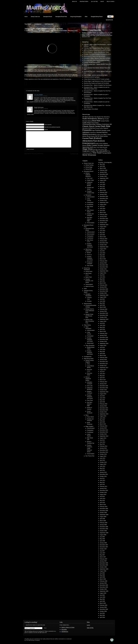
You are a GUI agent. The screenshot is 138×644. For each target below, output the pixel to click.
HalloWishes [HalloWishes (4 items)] (93, 132)
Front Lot (89, 255)
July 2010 (102, 497)
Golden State (90, 180)
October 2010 (103, 492)
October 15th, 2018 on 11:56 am (41, 109)
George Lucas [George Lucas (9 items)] (106, 130)
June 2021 (102, 277)
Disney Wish (89, 169)
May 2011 (102, 482)
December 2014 (104, 430)
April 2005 (102, 601)
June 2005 (102, 597)
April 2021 (102, 281)
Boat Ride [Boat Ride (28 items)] (96, 121)
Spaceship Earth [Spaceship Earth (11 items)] (88, 147)
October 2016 (103, 390)
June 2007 (102, 553)
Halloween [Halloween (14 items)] (86, 132)
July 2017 (102, 372)
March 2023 (103, 237)
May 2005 (102, 599)
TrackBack (74, 157)
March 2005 (103, 603)
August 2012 (103, 464)
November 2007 (104, 547)
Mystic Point (89, 277)
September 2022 (104, 247)
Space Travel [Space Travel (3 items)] (96, 147)
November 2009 (104, 511)
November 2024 (104, 198)
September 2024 (104, 203)
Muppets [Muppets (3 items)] (93, 136)
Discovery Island (50, 30)
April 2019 (102, 329)
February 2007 (103, 559)
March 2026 (103, 168)
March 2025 (103, 190)
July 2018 (102, 348)
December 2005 (104, 585)
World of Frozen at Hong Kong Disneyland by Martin (97, 50)
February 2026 (103, 170)
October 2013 (103, 454)
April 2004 (102, 617)
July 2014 (102, 440)
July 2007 (102, 551)
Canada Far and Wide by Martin (92, 62)
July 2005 (102, 595)
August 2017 (103, 370)
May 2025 (102, 186)
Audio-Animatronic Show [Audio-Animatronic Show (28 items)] (92, 119)
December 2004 (104, 609)
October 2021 (103, 269)
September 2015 (104, 414)
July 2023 (102, 229)
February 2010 (103, 507)
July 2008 (102, 537)
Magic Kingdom (89, 426)
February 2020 (103, 309)
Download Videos (84, 1)
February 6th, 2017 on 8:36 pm (41, 96)
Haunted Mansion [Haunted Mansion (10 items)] (102, 132)
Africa (43, 30)
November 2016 (104, 388)
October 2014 (103, 434)
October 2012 (103, 462)
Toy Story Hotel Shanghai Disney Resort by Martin (97, 48)
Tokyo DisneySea (90, 345)
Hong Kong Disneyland (76, 17)
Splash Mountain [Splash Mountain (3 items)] (103, 147)
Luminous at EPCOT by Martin (92, 77)
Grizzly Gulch (89, 271)
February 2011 (103, 486)
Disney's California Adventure (88, 175)
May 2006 (102, 575)
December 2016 (104, 386)
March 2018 (103, 356)
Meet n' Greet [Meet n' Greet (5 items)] (107, 135)
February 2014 (103, 446)
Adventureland (91, 197)
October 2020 (103, 293)
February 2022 (103, 261)
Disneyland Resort (48, 17)
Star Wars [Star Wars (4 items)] (95, 149)
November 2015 (104, 410)
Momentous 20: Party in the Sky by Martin (95, 56)
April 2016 (102, 402)
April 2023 (102, 235)
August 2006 (103, 571)
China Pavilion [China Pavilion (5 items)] (95, 123)
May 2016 (102, 400)
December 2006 (104, 563)
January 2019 (103, 335)
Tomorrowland (91, 223)
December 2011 (104, 474)
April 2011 (102, 484)
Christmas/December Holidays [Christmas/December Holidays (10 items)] (92, 124)
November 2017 (104, 364)
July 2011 (102, 478)
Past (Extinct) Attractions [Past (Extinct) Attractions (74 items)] (92, 139)
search (102, 1)
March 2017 (103, 380)
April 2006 (102, 577)
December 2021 (104, 265)
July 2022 (102, 251)
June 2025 (102, 184)
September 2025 (104, 178)
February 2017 (103, 382)
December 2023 (104, 219)
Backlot (89, 253)
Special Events (109, 20)
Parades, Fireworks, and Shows (90, 245)
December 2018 (104, 337)
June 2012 (102, 466)
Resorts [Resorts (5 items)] (84, 145)
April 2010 (102, 503)
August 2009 (103, 517)
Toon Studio (90, 266)
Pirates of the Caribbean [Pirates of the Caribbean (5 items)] (101, 144)
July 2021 (102, 275)
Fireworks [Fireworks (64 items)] (87, 130)
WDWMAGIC (65, 632)
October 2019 (103, 317)
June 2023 (102, 231)
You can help (94, 1)
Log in (88, 625)
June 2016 (102, 398)
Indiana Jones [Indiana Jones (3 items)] (100, 135)
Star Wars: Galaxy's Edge (90, 219)
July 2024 (102, 207)
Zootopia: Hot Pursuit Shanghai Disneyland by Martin (97, 54)
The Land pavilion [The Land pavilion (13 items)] (102, 151)
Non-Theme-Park (90, 456)
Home (26, 17)
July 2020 (102, 299)
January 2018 (103, 360)
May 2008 (102, 539)
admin (28, 30)
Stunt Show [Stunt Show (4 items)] (101, 149)
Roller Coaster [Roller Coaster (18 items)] (92, 145)
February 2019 (103, 333)
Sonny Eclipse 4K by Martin (91, 109)
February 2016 (103, 404)
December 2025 (104, 174)
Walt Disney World (49, 24)
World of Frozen (90, 286)
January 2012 (103, 472)
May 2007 (102, 555)
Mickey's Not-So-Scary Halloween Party (90, 311)
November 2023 (104, 221)
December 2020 (104, 289)
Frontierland (90, 205)
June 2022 (102, 253)
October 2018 (103, 341)
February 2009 (103, 523)
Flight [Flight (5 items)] (93, 131)
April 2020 (102, 305)
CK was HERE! (39, 95)
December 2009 (104, 509)
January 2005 (103, 607)
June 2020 (102, 301)
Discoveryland (91, 234)
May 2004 (102, 615)
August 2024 (103, 205)
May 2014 (102, 444)
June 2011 (102, 480)
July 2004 (102, 613)
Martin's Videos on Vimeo (68, 627)
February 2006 (103, 581)
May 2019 (102, 327)
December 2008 (104, 527)
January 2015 (103, 428)
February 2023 (103, 239)
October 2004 (103, 611)
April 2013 (102, 460)
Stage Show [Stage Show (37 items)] (88, 149)
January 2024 (103, 217)
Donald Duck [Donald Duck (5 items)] (92, 128)
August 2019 (103, 321)
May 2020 (102, 303)
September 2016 (104, 392)
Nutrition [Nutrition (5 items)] (106, 136)
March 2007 (103, 557)
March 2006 (103, 579)
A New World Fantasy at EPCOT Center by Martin (97, 79)
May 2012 (102, 468)
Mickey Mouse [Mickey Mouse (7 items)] (87, 136)
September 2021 (104, 271)
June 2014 (102, 442)
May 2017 (102, 376)
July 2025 (102, 182)
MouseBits (64, 630)
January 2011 (103, 488)
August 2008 (103, 535)
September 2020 (104, 295)
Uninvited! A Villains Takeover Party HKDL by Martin (97, 58)
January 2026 (103, 172)
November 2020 (104, 291)
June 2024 (102, 209)
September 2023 (104, 225)
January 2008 (103, 543)
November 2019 (104, 315)
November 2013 (104, 452)
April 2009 (102, 519)
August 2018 (103, 345)
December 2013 (104, 450)
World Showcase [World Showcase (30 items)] (89, 155)
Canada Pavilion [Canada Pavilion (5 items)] (105, 121)
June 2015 (102, 418)
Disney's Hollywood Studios (88, 379)
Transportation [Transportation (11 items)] (106, 153)
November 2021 (104, 267)
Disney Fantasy (89, 165)
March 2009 (103, 521)
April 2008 (102, 541)
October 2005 (103, 589)
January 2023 (103, 241)
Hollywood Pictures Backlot (90, 184)
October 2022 (103, 245)
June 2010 (102, 499)
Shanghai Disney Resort (97, 17)
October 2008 (103, 531)
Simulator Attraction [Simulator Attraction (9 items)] (104, 145)
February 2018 (103, 358)
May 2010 (102, 501)
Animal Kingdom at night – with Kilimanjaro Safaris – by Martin (44, 29)
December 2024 (104, 196)
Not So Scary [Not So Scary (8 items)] (99, 136)
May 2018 (102, 352)
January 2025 (103, 194)
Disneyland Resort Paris (61, 17)
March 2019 (103, 331)
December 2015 (104, 408)
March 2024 (103, 213)
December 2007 (104, 545)
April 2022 (102, 257)
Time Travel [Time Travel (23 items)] (97, 153)
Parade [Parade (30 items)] (85, 138)
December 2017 (104, 362)
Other (86, 17)
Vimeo (66, 67)
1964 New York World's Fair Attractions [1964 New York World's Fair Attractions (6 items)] (99, 117)
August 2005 (103, 593)
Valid (90, 628)
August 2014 (103, 438)
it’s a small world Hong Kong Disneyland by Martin (97, 60)
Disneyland (88, 195)
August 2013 (103, 456)
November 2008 (104, 529)
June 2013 (102, 458)
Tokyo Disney (28, 24)
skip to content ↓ (111, 1)
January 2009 (103, 525)
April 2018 (102, 354)
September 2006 (104, 569)
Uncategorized (38, 24)
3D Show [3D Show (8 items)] (85, 117)
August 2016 (103, 394)
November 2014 (104, 432)
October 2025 (103, 176)
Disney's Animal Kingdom (61, 30)
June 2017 (102, 374)
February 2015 (103, 426)
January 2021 (103, 287)
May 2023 (102, 233)
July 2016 (102, 396)
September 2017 (104, 368)
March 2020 (103, 307)
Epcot (87, 415)
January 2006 (103, 583)
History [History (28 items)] (85, 134)
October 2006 (103, 567)
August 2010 (103, 495)
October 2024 (103, 201)
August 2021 (103, 273)
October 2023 (103, 223)
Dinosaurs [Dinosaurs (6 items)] (85, 128)
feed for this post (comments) (34, 156)
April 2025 (102, 188)
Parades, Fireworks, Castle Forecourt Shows (90, 448)
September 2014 (104, 436)
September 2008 (104, 533)
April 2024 (102, 211)
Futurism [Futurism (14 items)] (98, 130)
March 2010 (103, 505)
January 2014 (103, 448)
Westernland (90, 343)
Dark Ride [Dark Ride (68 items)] (105, 126)
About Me (74, 1)
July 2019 (102, 323)
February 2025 (103, 192)
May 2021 (102, 279)
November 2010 (104, 490)
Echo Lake (90, 386)
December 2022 (104, 243)
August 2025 (103, 180)
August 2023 (103, 227)
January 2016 (103, 406)
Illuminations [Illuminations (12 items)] (92, 134)
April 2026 (102, 166)
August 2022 (103, 249)
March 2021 (103, 283)
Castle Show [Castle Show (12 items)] (87, 123)
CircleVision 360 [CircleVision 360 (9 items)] (107, 124)
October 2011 (103, 476)
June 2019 (102, 325)
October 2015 (103, 412)
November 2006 (104, 565)
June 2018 (102, 350)
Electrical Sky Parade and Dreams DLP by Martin (97, 83)
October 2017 (103, 366)
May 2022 (102, 255)
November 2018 (104, 339)
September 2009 (104, 515)
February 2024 (103, 215)
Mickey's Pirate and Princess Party (89, 316)
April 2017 (102, 378)
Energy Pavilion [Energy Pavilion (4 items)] (99, 128)
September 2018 (104, 343)
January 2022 (103, 263)
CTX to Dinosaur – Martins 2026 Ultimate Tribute (96, 52)
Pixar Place (90, 400)
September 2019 (104, 319)
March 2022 (103, 259)
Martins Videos (59, 67)
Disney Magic (89, 167)
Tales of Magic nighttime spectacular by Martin (96, 75)
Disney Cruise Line (35, 17)
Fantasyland (90, 203)
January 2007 (103, 561)
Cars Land (90, 178)
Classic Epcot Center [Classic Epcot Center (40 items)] (91, 126)
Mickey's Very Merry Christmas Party (90, 321)
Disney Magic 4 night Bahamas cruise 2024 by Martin (98, 81)
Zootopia (89, 301)
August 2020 (103, 297)
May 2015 (102, 420)
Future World (90, 417)
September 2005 (104, 591)
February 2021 (103, 285)
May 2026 (102, 164)
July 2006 (102, 573)
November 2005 (104, 587)
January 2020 (103, 311)
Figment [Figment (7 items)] (106, 128)
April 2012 (102, 470)
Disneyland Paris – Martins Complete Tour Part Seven (98, 85)
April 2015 (102, 422)
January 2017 (103, 384)
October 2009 (103, 513)
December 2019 (104, 313)
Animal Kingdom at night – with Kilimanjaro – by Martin (38, 67)
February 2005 (103, 605)
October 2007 (103, 549)
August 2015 (103, 416)
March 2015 (103, 424)
